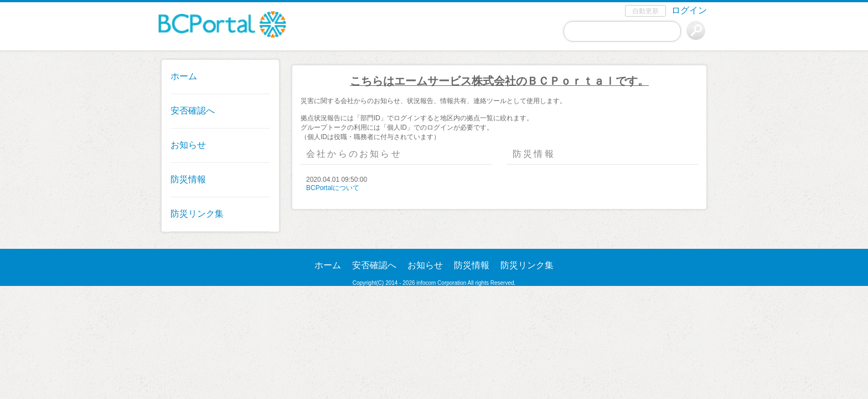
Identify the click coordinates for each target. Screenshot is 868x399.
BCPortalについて (333, 188)
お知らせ (188, 145)
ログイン (689, 10)
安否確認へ (193, 111)
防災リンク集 (197, 214)
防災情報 (188, 179)
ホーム (184, 76)
